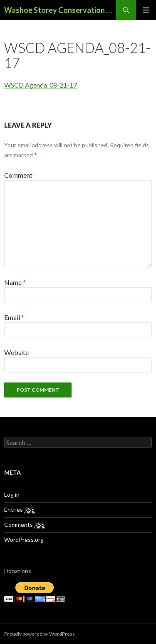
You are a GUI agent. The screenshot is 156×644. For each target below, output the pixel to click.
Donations (18, 571)
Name (15, 282)
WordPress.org (24, 540)
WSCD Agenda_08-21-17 (41, 85)
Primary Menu (146, 10)
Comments (24, 525)
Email (14, 317)
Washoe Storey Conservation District (60, 10)
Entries (19, 510)
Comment (18, 175)
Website (16, 352)
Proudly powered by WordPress (40, 634)
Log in (12, 494)
